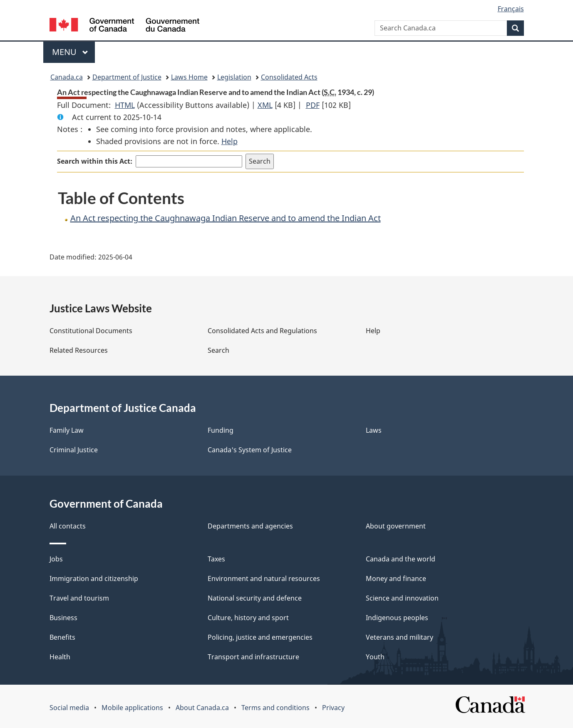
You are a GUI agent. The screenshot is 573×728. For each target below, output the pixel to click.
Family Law (67, 430)
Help (229, 141)
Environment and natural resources (264, 578)
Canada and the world (401, 559)
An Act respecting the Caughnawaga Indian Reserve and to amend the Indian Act (226, 218)
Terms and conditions (275, 708)
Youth (375, 657)
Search (218, 350)
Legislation (234, 77)
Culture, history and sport (248, 618)
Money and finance (396, 578)
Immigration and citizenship (94, 578)
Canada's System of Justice (250, 450)
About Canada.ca (202, 708)
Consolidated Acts (289, 77)
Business (63, 618)
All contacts (68, 526)
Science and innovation (402, 598)
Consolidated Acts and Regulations (262, 331)
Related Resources (79, 350)
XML (265, 105)
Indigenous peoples (397, 618)
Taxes (216, 559)
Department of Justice (127, 77)
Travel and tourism (79, 598)
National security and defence (255, 598)
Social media (69, 708)
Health (60, 657)
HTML (125, 105)
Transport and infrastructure (253, 657)
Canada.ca (67, 77)
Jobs (56, 559)
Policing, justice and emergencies (260, 637)
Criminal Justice (74, 450)
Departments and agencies (250, 526)
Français (511, 9)
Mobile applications (132, 708)
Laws (374, 430)
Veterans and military (399, 637)
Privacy (333, 708)
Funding (221, 430)
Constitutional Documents (91, 331)
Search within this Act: (95, 161)
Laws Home (189, 77)
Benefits (62, 637)
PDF (313, 105)
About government (396, 526)
